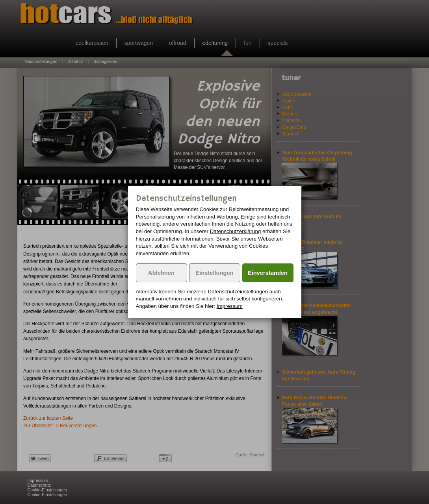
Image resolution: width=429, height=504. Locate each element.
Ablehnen (161, 273)
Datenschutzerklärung (236, 231)
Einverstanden (268, 273)
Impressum (230, 306)
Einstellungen (214, 273)
